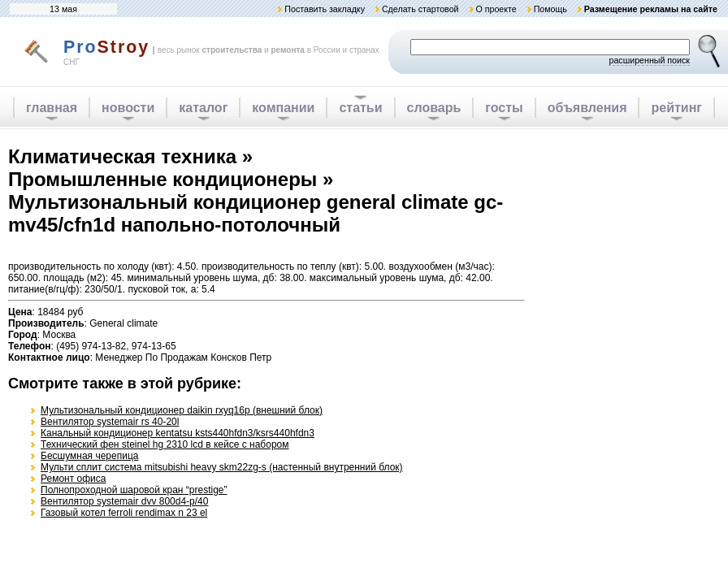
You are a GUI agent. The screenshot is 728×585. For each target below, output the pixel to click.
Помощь (550, 9)
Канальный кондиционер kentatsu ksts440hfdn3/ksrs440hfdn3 (178, 433)
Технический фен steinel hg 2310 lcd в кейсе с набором (165, 444)
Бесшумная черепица (89, 456)
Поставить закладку (325, 9)
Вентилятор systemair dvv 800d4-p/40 (124, 501)
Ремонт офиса (73, 479)
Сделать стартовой (420, 9)
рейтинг (676, 108)
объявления (587, 108)
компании (283, 108)
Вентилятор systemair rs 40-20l (110, 422)
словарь (434, 108)
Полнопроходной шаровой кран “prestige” (134, 490)
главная (52, 108)
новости (128, 108)
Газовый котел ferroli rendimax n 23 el (124, 513)
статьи (360, 108)
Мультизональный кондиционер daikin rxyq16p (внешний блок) (182, 410)
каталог (203, 108)
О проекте (496, 9)
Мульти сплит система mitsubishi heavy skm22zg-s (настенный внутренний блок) (222, 467)
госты (504, 108)
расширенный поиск (649, 60)
